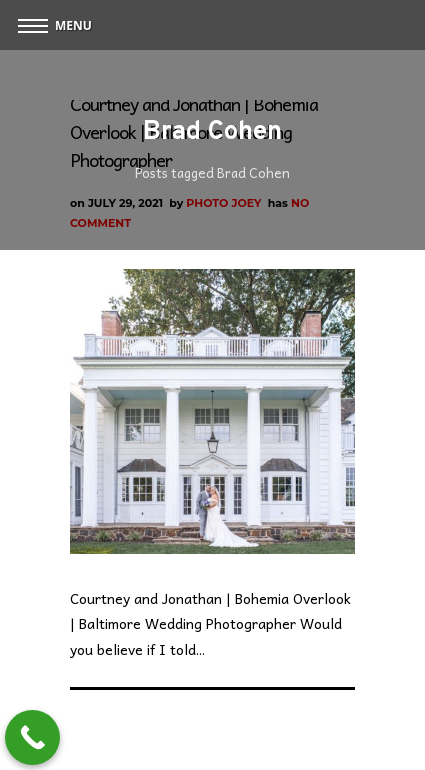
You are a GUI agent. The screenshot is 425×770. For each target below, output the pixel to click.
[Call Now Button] (32, 737)
